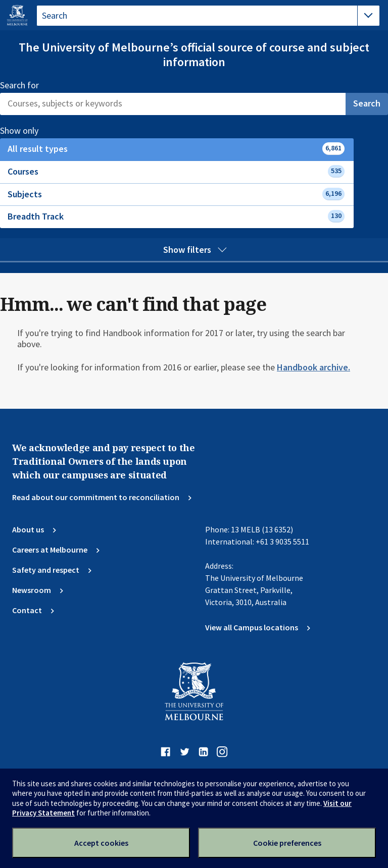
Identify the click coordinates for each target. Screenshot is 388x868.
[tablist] (208, 16)
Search (367, 103)
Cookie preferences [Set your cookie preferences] (287, 843)
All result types (176, 149)
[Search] (173, 104)
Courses (176, 171)
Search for (19, 85)
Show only (30, 131)
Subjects (176, 194)
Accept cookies (101, 843)
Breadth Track (176, 216)
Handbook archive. (313, 367)
